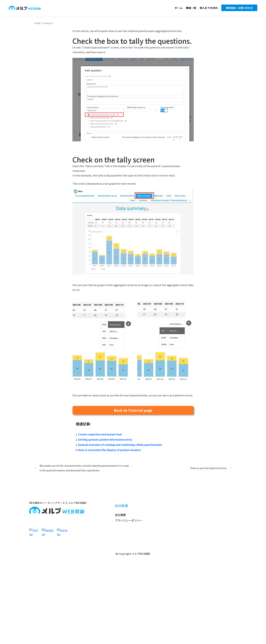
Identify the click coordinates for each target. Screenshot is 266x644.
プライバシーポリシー (129, 520)
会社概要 (120, 515)
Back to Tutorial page (133, 410)
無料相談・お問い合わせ (239, 8)
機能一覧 (191, 8)
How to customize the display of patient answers (109, 450)
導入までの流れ (209, 8)
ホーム (179, 8)
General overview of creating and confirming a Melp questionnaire (120, 445)
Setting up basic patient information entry (105, 439)
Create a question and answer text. (100, 434)
